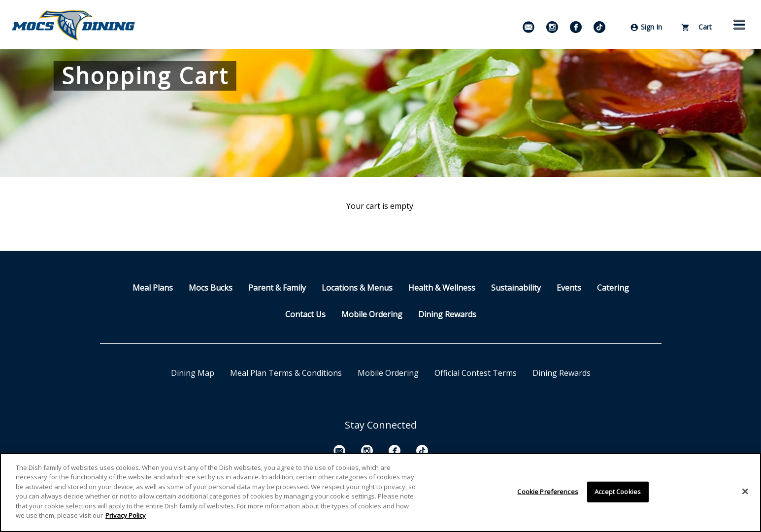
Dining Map (193, 373)
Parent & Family (277, 288)
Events (569, 288)
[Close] (745, 492)
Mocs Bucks (211, 288)
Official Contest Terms (476, 373)
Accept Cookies (618, 492)
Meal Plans (153, 288)
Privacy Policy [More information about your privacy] (126, 516)
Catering (613, 288)
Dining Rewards (447, 314)
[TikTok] (599, 27)
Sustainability (516, 288)
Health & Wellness (442, 288)
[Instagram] (552, 27)
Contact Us (305, 314)
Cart (697, 27)
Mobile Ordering (372, 314)
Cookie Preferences (547, 492)
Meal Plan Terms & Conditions (286, 373)
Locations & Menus (357, 288)
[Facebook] (576, 27)
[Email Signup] (529, 27)
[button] (739, 25)
